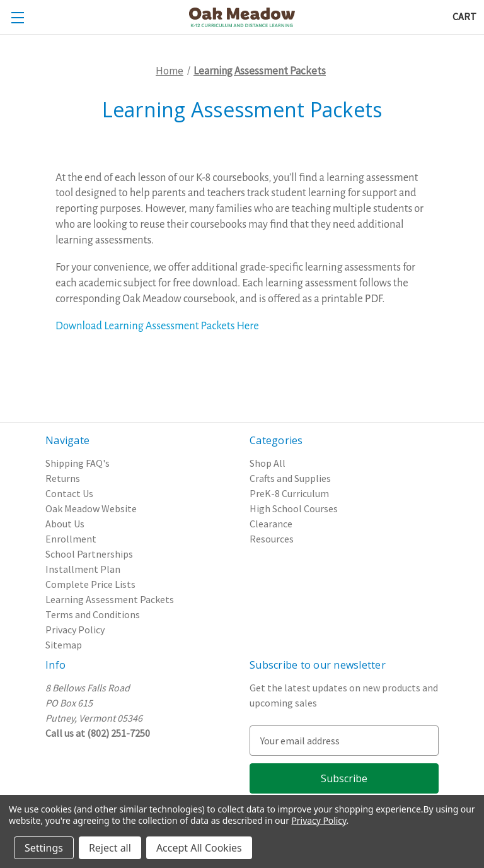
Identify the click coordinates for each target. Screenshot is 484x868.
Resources (272, 539)
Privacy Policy (75, 630)
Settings (44, 848)
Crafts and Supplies (290, 478)
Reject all (110, 848)
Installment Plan (83, 569)
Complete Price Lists (90, 584)
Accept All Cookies (199, 848)
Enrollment (71, 539)
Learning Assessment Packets (110, 599)
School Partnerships (89, 554)
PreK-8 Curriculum (289, 493)
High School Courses (294, 508)
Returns (63, 478)
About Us (65, 524)
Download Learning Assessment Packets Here (157, 326)
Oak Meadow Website (91, 508)
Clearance (271, 524)
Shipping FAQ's (78, 463)
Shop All (268, 463)
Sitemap (64, 645)
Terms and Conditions (93, 614)
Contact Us (69, 493)
